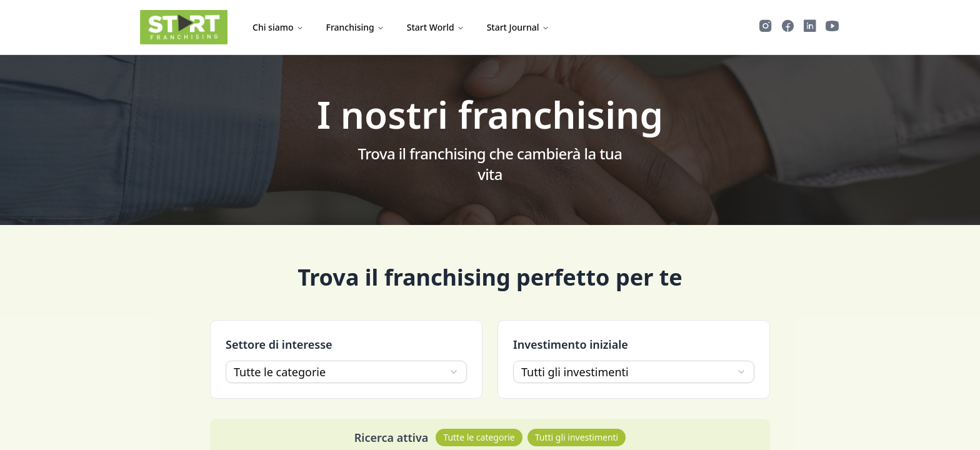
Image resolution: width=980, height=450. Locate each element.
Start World (436, 27)
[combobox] (346, 372)
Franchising (355, 27)
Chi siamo (278, 27)
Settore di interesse (279, 344)
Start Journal (518, 27)
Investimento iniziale (571, 344)
